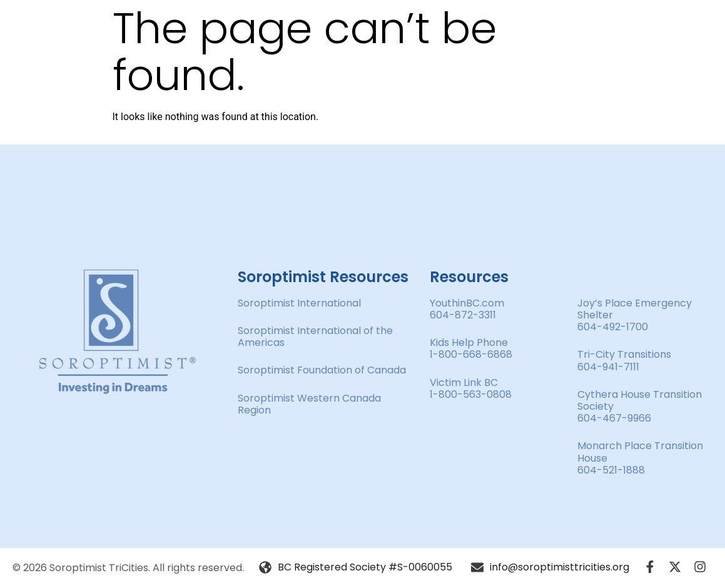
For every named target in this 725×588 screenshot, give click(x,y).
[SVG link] (118, 332)
